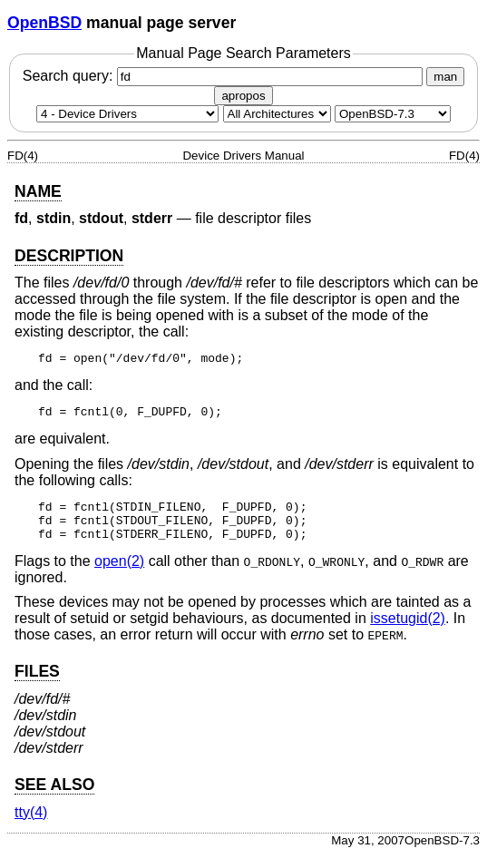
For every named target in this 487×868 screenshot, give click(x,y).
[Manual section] (127, 114)
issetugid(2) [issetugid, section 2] (408, 632)
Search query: (225, 76)
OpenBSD (44, 23)
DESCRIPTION (69, 256)
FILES (37, 685)
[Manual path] (393, 114)
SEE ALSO (54, 798)
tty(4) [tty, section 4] (31, 826)
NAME (38, 191)
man (445, 77)
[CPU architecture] (277, 114)
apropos (243, 96)
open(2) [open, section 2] (119, 575)
